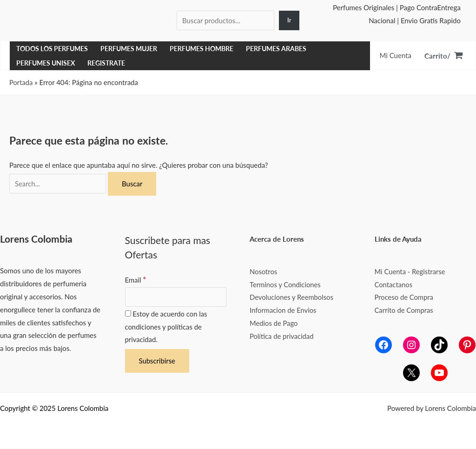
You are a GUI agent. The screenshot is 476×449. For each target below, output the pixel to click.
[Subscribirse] (157, 361)
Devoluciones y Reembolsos (292, 297)
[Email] (176, 297)
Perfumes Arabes (276, 49)
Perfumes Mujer (129, 49)
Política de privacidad (282, 336)
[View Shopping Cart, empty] (443, 56)
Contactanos (394, 284)
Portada (21, 82)
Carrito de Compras (404, 310)
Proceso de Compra (404, 297)
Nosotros (264, 271)
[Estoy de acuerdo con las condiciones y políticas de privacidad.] (128, 314)
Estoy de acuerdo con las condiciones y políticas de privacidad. (167, 327)
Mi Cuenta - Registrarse (411, 271)
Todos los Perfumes (52, 49)
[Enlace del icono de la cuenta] (395, 56)
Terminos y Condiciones (286, 284)
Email (136, 280)
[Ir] (289, 21)
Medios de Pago (274, 323)
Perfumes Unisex (46, 63)
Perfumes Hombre (202, 49)
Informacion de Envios (284, 310)
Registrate (106, 63)
